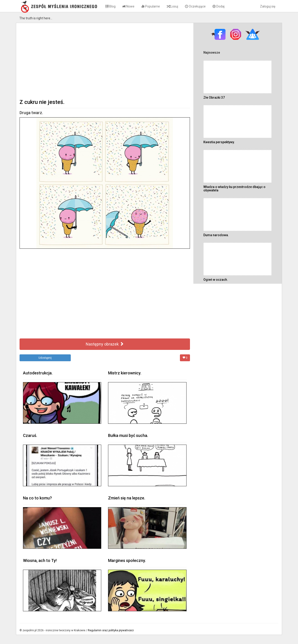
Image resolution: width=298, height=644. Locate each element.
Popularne (151, 6)
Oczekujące (195, 6)
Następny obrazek (105, 344)
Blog (110, 6)
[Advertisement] (105, 60)
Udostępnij (45, 358)
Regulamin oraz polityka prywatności (111, 630)
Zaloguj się (268, 6)
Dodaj (218, 6)
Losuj (172, 6)
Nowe (128, 6)
